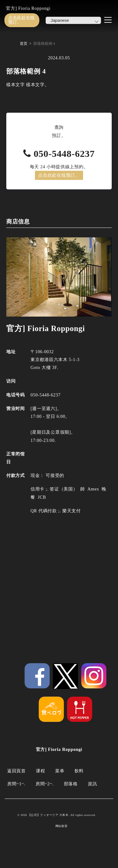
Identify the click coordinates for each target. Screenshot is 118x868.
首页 (24, 44)
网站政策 (62, 826)
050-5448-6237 (64, 154)
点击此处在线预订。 (21, 20)
